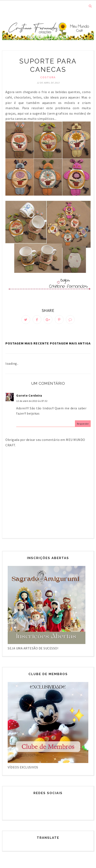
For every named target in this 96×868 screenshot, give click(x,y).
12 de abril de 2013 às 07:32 (32, 401)
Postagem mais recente (27, 343)
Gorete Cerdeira (29, 395)
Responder (83, 424)
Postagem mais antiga (70, 343)
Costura (48, 77)
